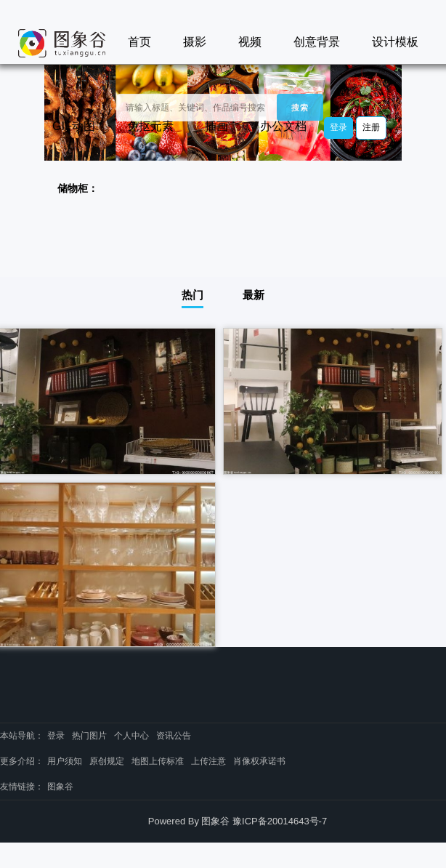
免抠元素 (150, 126)
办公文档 (283, 126)
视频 (250, 42)
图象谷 (60, 787)
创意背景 (317, 42)
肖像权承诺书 (259, 761)
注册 (371, 127)
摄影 (195, 42)
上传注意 (208, 761)
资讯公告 (174, 736)
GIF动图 (74, 126)
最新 (254, 295)
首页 (139, 42)
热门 (192, 295)
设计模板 (395, 42)
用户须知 (65, 761)
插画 (216, 126)
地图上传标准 (158, 761)
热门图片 (89, 736)
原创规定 (107, 761)
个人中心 (131, 736)
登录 (338, 127)
